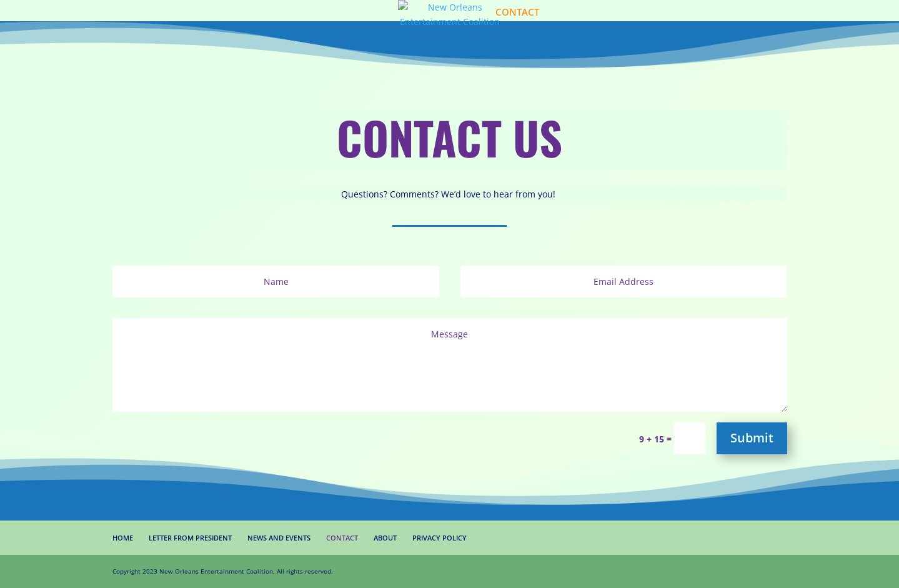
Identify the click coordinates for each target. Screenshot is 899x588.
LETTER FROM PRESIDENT (321, 13)
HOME (235, 13)
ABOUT (571, 13)
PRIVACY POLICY (641, 13)
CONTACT (517, 13)
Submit (752, 438)
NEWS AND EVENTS (437, 13)
